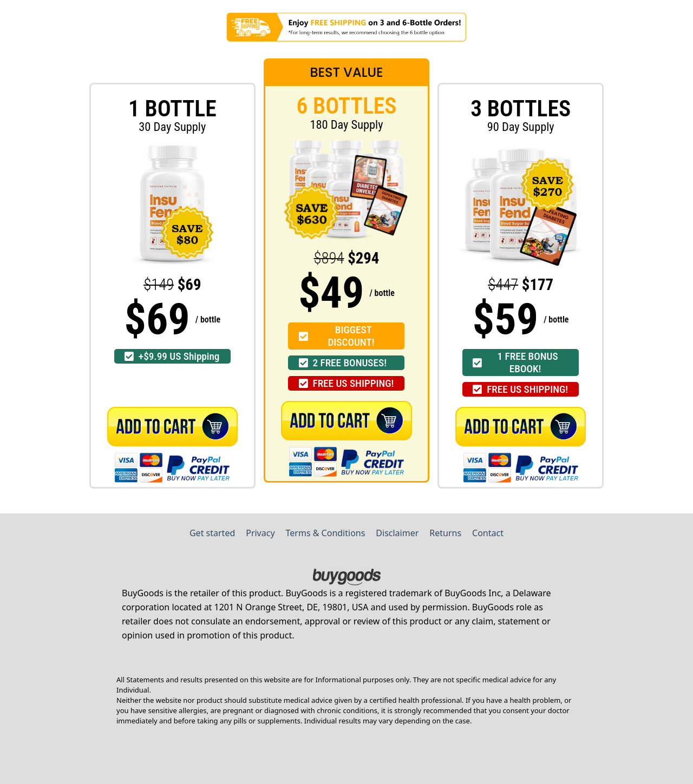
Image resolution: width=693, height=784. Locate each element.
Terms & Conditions (326, 533)
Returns (445, 533)
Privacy (260, 533)
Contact (488, 533)
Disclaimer (397, 533)
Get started (212, 533)
